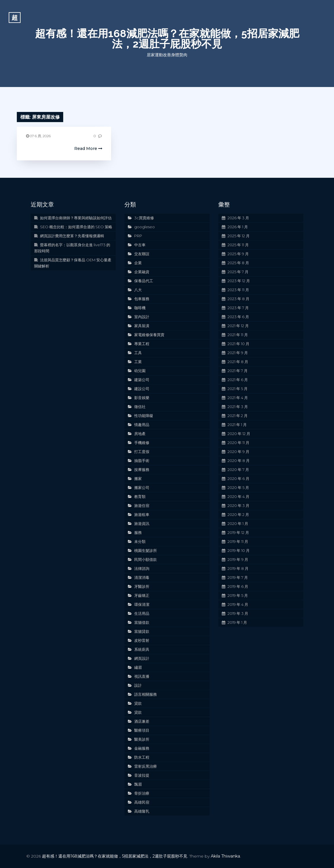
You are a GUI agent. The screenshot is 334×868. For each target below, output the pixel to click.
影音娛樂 (142, 398)
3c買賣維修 (144, 218)
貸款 (138, 703)
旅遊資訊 (142, 523)
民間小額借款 (146, 559)
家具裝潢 (142, 326)
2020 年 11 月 (238, 443)
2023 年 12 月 (239, 281)
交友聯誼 (142, 254)
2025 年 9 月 (238, 254)
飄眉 (138, 784)
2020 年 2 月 (238, 514)
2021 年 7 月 (238, 371)
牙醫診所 (142, 586)
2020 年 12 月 (239, 434)
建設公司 (142, 389)
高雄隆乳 (142, 811)
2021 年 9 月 (238, 353)
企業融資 (142, 272)
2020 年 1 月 (238, 523)
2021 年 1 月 (237, 425)
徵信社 (140, 407)
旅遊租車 (142, 514)
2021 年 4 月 (238, 398)
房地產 (140, 434)
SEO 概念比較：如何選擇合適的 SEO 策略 (76, 227)
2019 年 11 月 (238, 541)
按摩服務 (142, 470)
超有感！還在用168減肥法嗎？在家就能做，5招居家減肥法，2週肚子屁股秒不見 (167, 39)
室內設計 (142, 317)
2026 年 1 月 (238, 227)
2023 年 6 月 (238, 317)
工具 (138, 353)
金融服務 (142, 748)
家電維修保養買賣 (149, 335)
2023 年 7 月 (238, 308)
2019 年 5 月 (238, 595)
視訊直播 (142, 676)
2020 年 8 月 (239, 461)
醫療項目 (142, 730)
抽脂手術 (142, 461)
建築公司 (142, 380)
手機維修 (142, 443)
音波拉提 (142, 775)
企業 (138, 263)
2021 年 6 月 (238, 380)
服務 (138, 532)
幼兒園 (140, 371)
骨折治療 (142, 793)
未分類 (140, 541)
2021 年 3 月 (238, 407)
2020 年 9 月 (238, 452)
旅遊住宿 (142, 505)
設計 (138, 685)
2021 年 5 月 (238, 389)
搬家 (138, 479)
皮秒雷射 (142, 640)
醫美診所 (142, 739)
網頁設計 (142, 658)
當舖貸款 (142, 631)
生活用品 (142, 613)
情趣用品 (142, 425)
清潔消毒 (142, 577)
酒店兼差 (142, 721)
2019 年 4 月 (238, 604)
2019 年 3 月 (238, 613)
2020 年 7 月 (238, 470)
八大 (138, 290)
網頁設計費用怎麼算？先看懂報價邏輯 (72, 236)
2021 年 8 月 (238, 362)
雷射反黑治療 (146, 766)
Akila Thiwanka (225, 856)
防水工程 (142, 757)
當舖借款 (142, 622)
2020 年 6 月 (238, 479)
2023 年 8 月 (238, 299)
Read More (88, 148)
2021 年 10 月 (238, 344)
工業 (138, 362)
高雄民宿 (142, 802)
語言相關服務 (146, 694)
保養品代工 (144, 281)
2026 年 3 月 (238, 218)
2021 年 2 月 (238, 416)
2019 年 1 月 (237, 622)
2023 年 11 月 (238, 290)
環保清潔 (142, 604)
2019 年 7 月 (238, 577)
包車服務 (142, 299)
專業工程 (142, 344)
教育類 (140, 496)
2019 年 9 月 (238, 559)
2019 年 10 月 (239, 550)
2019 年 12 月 (238, 532)
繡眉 (138, 667)
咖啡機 (140, 308)
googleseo (145, 227)
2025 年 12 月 (239, 236)
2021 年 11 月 (238, 335)
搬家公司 (142, 488)
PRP (138, 236)
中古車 (140, 245)
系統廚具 (142, 649)
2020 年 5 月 (238, 488)
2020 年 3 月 (238, 505)
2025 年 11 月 (238, 245)
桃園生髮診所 (146, 550)
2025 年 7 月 (238, 272)
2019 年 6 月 (238, 586)
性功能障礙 (144, 416)
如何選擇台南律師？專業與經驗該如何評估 (76, 218)
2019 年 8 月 (238, 568)
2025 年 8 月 (238, 263)
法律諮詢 (142, 568)
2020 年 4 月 (238, 496)
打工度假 (142, 452)
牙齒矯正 (142, 595)
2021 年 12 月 (238, 326)
